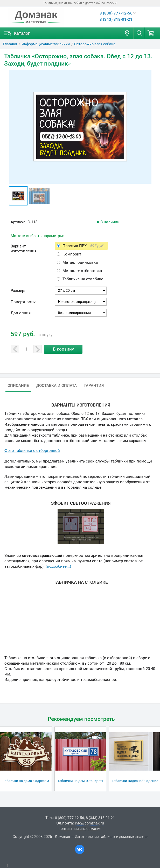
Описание (18, 386)
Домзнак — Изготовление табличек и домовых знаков (101, 837)
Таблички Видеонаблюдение (135, 781)
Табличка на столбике (83, 279)
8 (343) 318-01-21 (116, 19)
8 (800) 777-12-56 (116, 13)
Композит (72, 254)
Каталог (22, 33)
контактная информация (80, 829)
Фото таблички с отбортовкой (32, 451)
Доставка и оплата (57, 386)
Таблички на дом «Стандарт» (80, 781)
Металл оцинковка (80, 262)
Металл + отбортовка (82, 271)
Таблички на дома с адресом (26, 781)
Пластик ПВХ (83, 246)
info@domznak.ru (89, 823)
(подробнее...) (58, 566)
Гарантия (94, 386)
